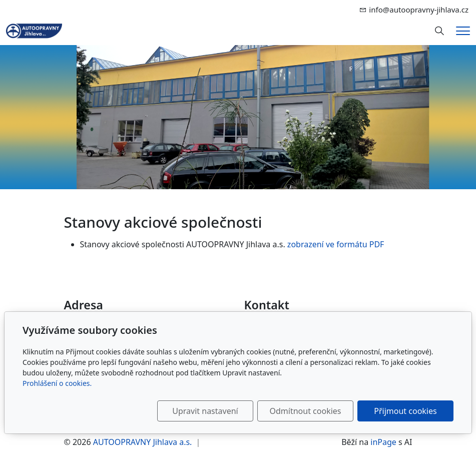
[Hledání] (439, 31)
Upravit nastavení (205, 411)
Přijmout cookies (405, 411)
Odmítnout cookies (306, 411)
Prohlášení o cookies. (57, 383)
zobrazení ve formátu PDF (336, 244)
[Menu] (463, 31)
